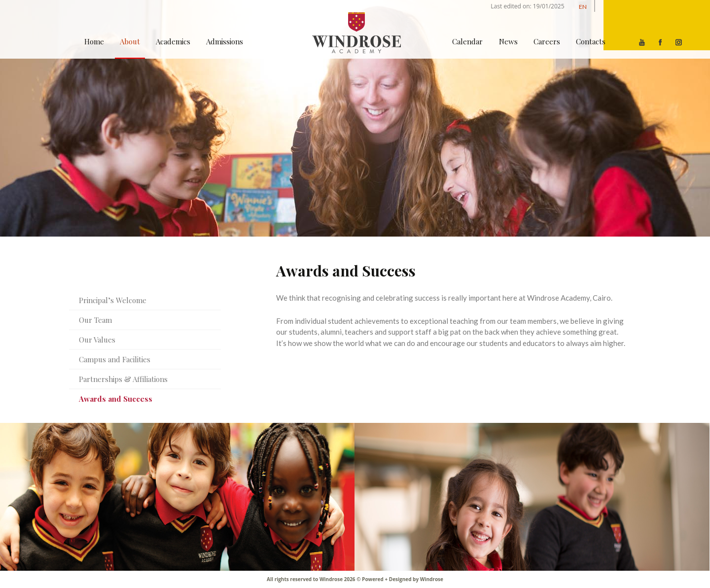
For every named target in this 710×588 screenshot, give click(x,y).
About (130, 41)
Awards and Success (116, 399)
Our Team (95, 320)
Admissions (225, 41)
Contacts (591, 41)
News (508, 41)
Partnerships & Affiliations (123, 379)
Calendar (467, 41)
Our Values (97, 340)
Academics (173, 41)
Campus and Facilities (115, 359)
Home (94, 41)
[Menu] (657, 25)
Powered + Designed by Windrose (402, 579)
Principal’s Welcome (113, 300)
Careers (547, 41)
